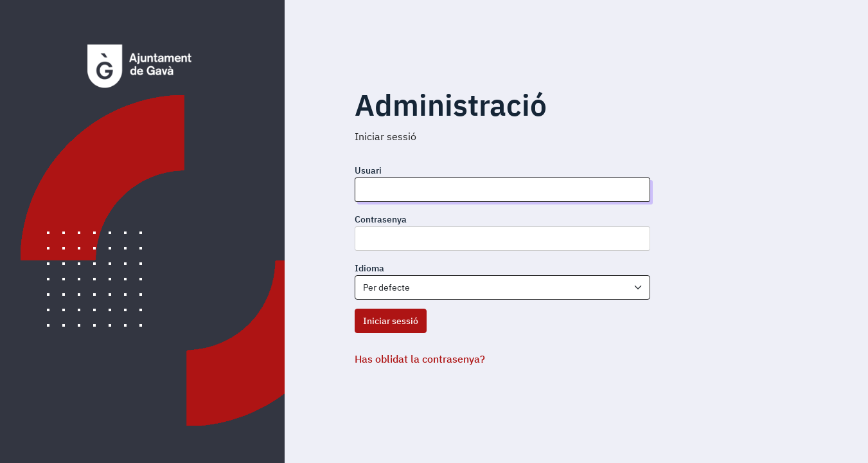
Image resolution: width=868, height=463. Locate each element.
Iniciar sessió (391, 321)
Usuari (368, 170)
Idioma (369, 268)
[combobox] (502, 287)
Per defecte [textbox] (386, 287)
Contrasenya (381, 219)
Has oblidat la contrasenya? (420, 359)
